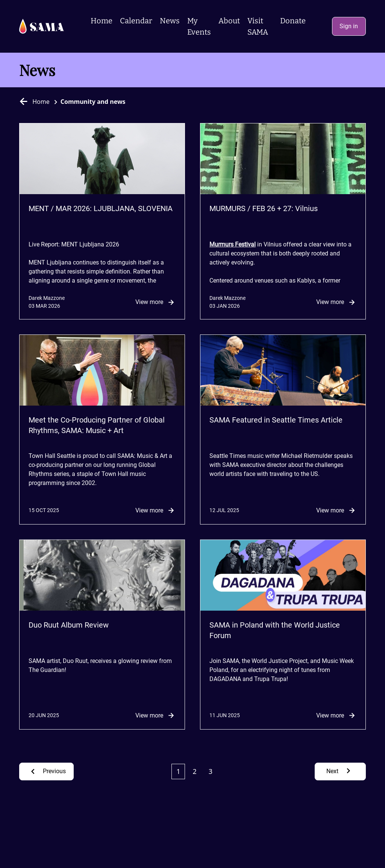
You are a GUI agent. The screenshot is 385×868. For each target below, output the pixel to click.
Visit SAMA (258, 26)
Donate (293, 21)
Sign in (349, 26)
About (229, 21)
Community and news (93, 102)
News (170, 21)
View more (155, 302)
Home (102, 21)
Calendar (136, 21)
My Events (199, 26)
